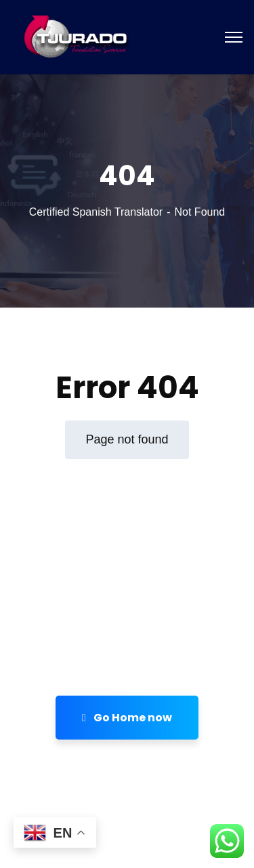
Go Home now (127, 718)
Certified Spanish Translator (96, 212)
